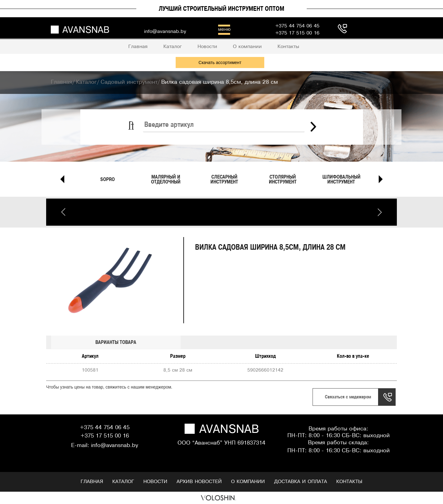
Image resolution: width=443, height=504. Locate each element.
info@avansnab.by (115, 446)
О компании (248, 482)
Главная (92, 482)
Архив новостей (199, 482)
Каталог (123, 482)
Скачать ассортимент (220, 62)
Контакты (349, 482)
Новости (155, 482)
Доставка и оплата (301, 482)
